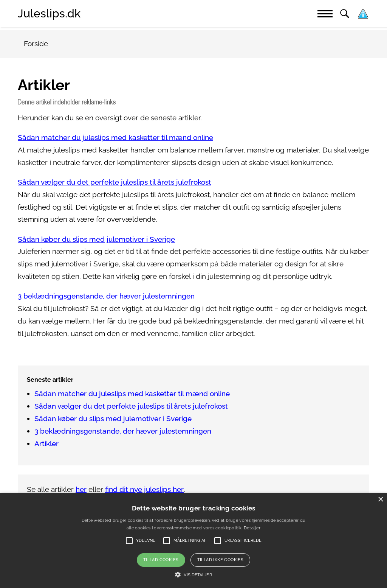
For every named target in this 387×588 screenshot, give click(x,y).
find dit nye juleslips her (144, 489)
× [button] (380, 500)
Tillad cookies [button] (161, 560)
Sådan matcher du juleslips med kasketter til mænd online (115, 138)
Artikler (46, 444)
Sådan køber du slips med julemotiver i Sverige (96, 239)
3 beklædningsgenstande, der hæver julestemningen (106, 296)
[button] (193, 575)
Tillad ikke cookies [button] (221, 560)
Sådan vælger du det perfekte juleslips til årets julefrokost (115, 182)
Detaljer (252, 528)
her (81, 489)
